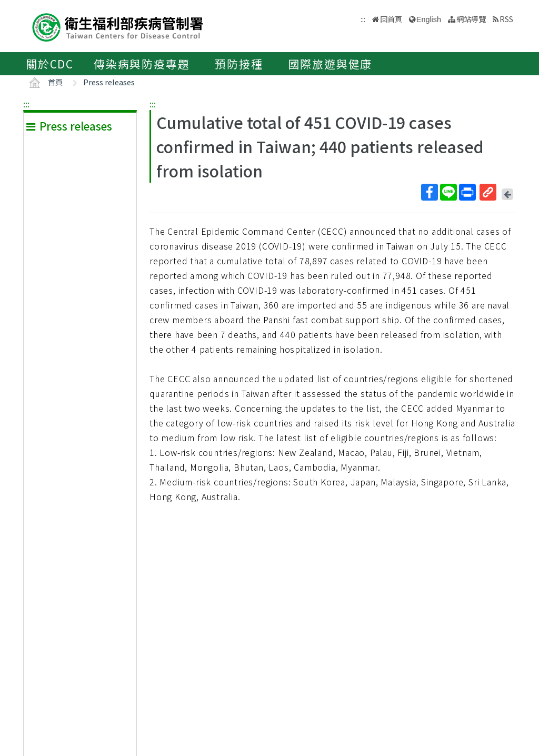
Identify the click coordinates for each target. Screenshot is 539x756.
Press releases (109, 82)
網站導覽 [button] (471, 19)
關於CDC (50, 64)
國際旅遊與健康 (331, 64)
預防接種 (239, 64)
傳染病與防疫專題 (142, 64)
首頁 (55, 82)
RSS (506, 19)
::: (26, 104)
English (429, 19)
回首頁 (391, 19)
